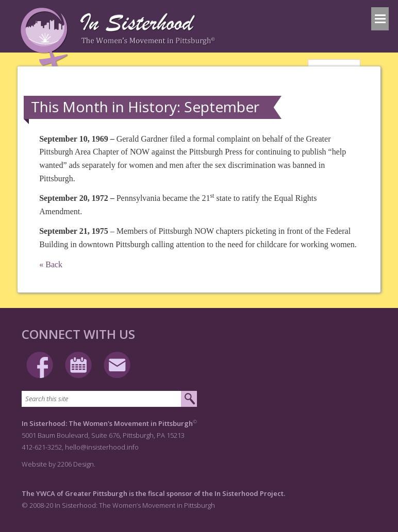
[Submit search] (189, 399)
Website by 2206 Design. (59, 464)
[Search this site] (101, 399)
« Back (51, 264)
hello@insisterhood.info (102, 447)
